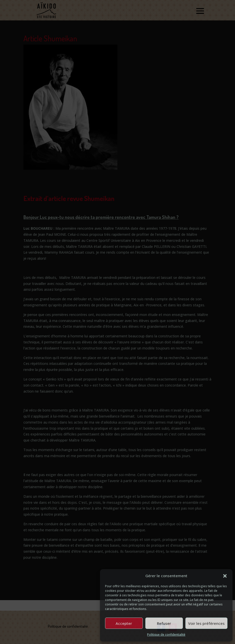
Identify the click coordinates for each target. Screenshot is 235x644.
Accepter (124, 623)
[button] (225, 576)
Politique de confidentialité (166, 635)
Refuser (164, 623)
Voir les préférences (206, 623)
